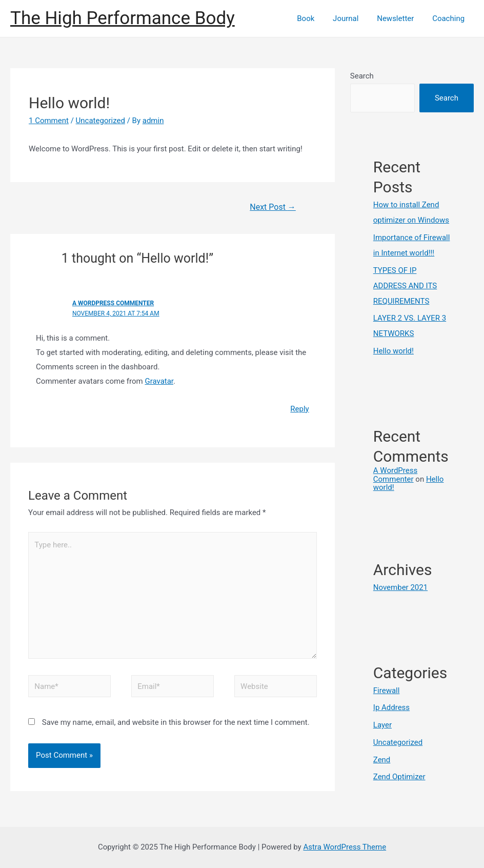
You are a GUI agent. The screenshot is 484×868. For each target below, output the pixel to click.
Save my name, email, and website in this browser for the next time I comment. (176, 722)
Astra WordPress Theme (345, 847)
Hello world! (394, 351)
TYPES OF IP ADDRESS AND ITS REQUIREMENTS (405, 286)
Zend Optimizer (399, 777)
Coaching (450, 18)
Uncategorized (100, 121)
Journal (353, 18)
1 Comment (49, 121)
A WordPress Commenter (113, 303)
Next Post (273, 207)
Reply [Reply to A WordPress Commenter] (299, 409)
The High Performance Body (123, 18)
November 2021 (400, 587)
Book (316, 18)
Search (362, 76)
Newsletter (400, 18)
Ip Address (391, 707)
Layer (382, 725)
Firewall (387, 691)
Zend (382, 760)
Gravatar (159, 381)
